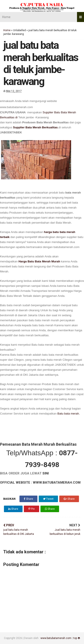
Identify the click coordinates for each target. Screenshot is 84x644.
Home (6, 17)
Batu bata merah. (68, 414)
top (77, 638)
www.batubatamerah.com (56, 638)
